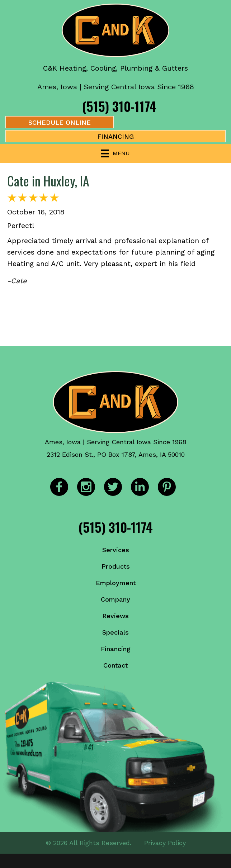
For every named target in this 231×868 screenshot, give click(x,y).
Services (116, 550)
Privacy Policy (165, 843)
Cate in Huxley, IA (48, 181)
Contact (115, 665)
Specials (115, 632)
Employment (116, 583)
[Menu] (115, 153)
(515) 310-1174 (119, 106)
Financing (116, 649)
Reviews (115, 616)
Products (116, 566)
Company (115, 599)
